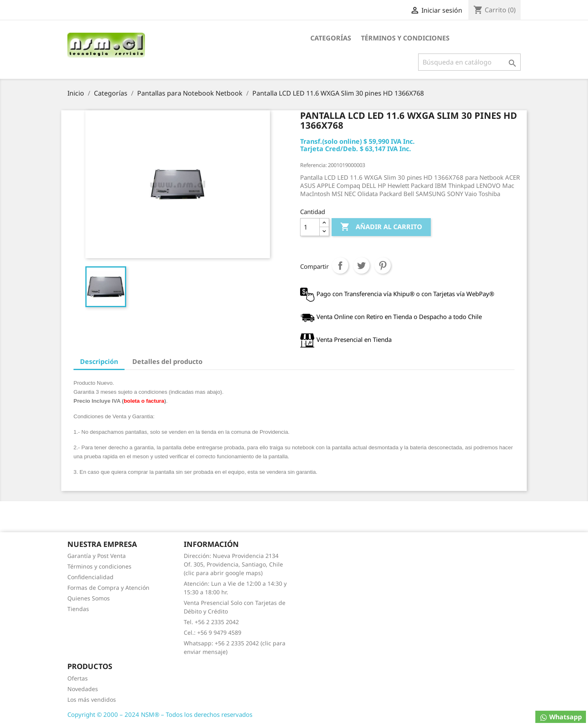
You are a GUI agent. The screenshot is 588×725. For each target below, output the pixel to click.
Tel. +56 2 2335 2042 (211, 622)
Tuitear (361, 265)
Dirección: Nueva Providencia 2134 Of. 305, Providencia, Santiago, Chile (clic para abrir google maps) (233, 564)
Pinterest (383, 265)
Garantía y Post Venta (97, 556)
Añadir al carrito (381, 227)
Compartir (340, 265)
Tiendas (78, 609)
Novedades (83, 689)
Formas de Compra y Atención (108, 588)
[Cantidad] (310, 227)
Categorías (331, 38)
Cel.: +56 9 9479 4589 (213, 632)
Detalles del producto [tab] (167, 361)
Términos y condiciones (405, 38)
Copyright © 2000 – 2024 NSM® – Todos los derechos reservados (160, 714)
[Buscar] (469, 62)
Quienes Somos (89, 598)
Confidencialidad (90, 577)
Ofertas (78, 678)
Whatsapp (561, 717)
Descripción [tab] (99, 361)
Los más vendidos (92, 699)
